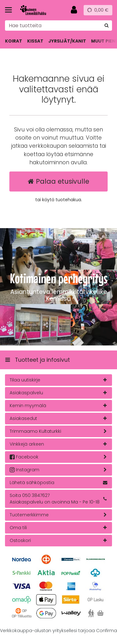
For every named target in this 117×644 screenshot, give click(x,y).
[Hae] (107, 26)
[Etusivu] (39, 10)
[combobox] (58, 26)
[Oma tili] (74, 10)
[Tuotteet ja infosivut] (10, 10)
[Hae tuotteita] (58, 26)
